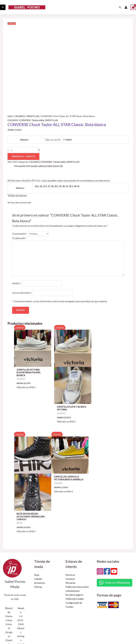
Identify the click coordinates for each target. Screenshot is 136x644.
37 (49, 186)
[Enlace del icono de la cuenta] (126, 7)
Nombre (17, 283)
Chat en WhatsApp (118, 542)
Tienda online (38, 120)
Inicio (10, 116)
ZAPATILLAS (33, 116)
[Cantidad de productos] (23, 150)
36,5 (37, 186)
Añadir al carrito (23, 156)
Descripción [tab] (20, 166)
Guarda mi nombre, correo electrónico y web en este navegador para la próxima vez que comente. (61, 301)
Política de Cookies (75, 559)
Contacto (70, 538)
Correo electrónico (22, 293)
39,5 (56, 186)
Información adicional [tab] (36, 166)
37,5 (45, 186)
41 (67, 186)
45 (78, 186)
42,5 (71, 186)
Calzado (38, 538)
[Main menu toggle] (3, 7)
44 (75, 186)
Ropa (37, 534)
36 (41, 186)
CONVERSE (25, 120)
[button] (120, 7)
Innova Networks (125, 632)
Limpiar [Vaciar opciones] (69, 140)
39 (60, 186)
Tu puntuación (20, 234)
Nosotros (70, 534)
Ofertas (38, 546)
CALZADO (20, 116)
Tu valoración (19, 238)
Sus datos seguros (74, 555)
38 (52, 186)
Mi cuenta (70, 542)
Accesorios (40, 542)
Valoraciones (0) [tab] (55, 166)
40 (64, 186)
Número (24, 140)
